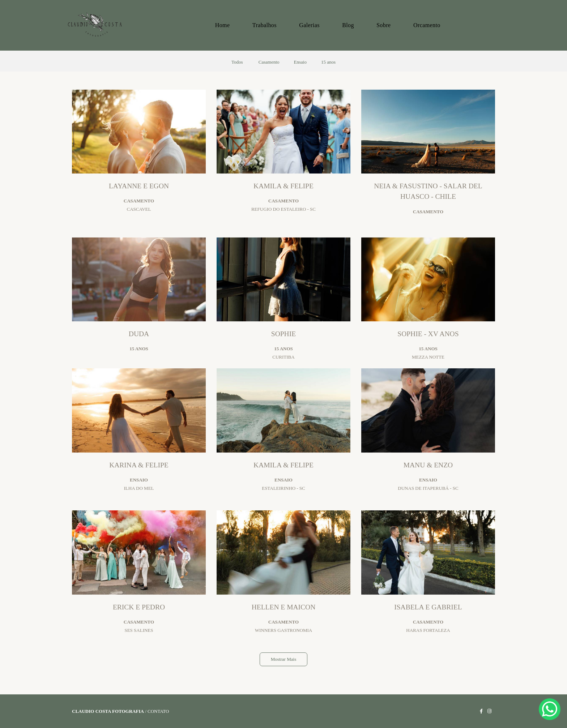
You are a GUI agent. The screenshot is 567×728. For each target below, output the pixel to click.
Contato (158, 711)
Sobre (383, 25)
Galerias (309, 25)
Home (223, 25)
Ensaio (300, 62)
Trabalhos (265, 25)
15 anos (328, 62)
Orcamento (427, 25)
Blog (348, 25)
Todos (237, 62)
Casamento (269, 62)
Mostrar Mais (283, 659)
